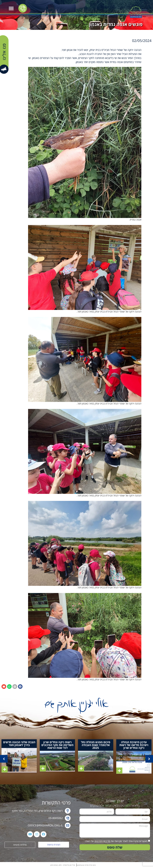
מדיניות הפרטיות (102, 841)
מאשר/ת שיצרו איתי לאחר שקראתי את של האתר (116, 841)
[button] (11, 8)
